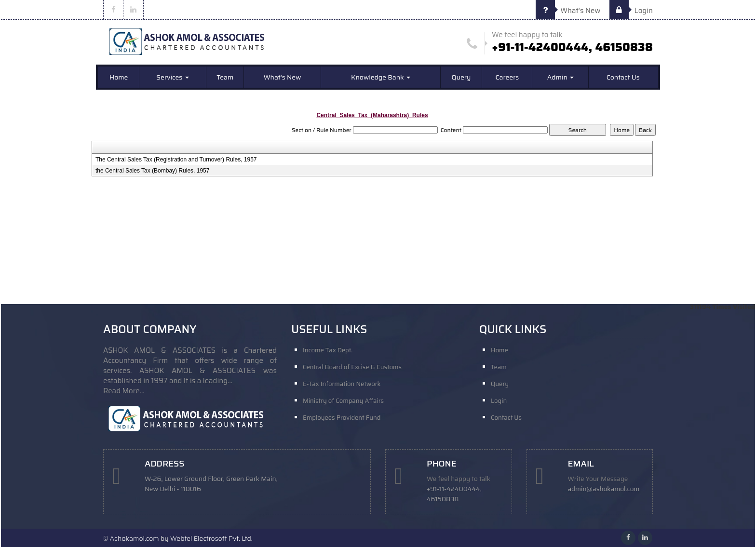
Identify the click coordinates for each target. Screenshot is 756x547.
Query (461, 77)
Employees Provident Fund (342, 418)
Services (172, 77)
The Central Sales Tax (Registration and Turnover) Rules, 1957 (176, 160)
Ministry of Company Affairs (343, 401)
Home (119, 77)
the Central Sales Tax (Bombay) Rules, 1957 (153, 171)
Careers (507, 77)
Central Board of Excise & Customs (352, 367)
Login (631, 11)
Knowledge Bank (381, 77)
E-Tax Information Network (342, 384)
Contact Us (623, 77)
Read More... (124, 391)
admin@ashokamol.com (604, 489)
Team (225, 77)
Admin (560, 77)
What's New (568, 11)
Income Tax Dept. (328, 350)
